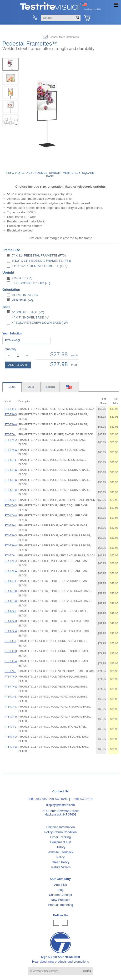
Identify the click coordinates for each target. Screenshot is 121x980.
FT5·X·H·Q (11, 707)
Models (12, 387)
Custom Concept (61, 895)
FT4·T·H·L (10, 525)
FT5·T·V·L (10, 671)
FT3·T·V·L (10, 434)
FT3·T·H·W (11, 424)
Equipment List (60, 842)
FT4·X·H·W (11, 601)
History (60, 847)
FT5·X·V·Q (11, 737)
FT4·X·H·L (10, 581)
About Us (60, 885)
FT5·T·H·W (11, 661)
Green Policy (60, 862)
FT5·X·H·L (10, 697)
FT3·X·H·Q (11, 470)
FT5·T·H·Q (11, 651)
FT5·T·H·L (10, 641)
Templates (50, 387)
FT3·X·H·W (11, 490)
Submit (87, 971)
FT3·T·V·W (11, 450)
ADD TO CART (18, 365)
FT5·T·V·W (11, 687)
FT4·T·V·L (10, 555)
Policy (61, 857)
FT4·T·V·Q (11, 561)
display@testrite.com (61, 805)
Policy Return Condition (60, 832)
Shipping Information (60, 827)
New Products (61, 900)
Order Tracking (60, 837)
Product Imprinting (60, 905)
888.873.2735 (37, 799)
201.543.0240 (59, 799)
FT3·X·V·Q (11, 505)
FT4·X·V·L (10, 611)
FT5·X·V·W (11, 747)
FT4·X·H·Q (11, 591)
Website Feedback (60, 852)
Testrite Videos (60, 867)
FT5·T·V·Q (11, 677)
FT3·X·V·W (11, 515)
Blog (60, 890)
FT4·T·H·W (11, 545)
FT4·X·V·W (11, 631)
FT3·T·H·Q (11, 414)
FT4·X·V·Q (11, 621)
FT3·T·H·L (10, 409)
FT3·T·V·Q (11, 440)
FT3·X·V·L (10, 500)
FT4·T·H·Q (11, 535)
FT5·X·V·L (10, 727)
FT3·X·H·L (10, 460)
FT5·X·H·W (11, 717)
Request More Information (64, 37)
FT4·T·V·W (11, 571)
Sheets (31, 387)
